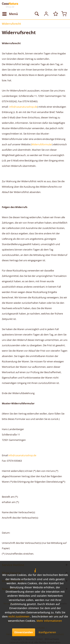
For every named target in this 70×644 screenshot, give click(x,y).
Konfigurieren (47, 632)
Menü (10, 13)
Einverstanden (24, 632)
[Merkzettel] (55, 14)
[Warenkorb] (64, 14)
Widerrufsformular (42, 144)
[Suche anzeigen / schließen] (37, 14)
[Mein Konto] (46, 14)
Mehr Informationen (49, 621)
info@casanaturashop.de (23, 107)
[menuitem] (10, 14)
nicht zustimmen (19, 616)
